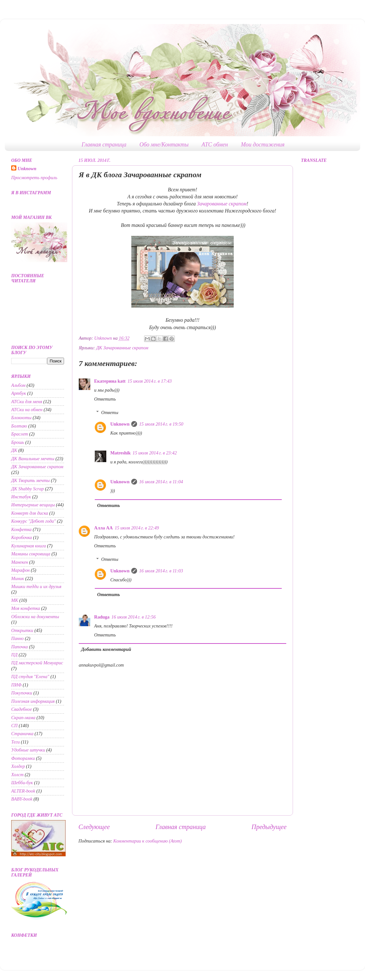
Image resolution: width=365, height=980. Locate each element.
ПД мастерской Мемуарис (37, 663)
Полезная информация (33, 701)
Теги (16, 742)
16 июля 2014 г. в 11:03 (161, 571)
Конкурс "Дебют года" (33, 521)
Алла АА (103, 528)
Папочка (20, 647)
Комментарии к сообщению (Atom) (148, 841)
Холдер (18, 766)
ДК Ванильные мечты (33, 459)
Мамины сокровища (31, 554)
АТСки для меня (27, 402)
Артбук (19, 393)
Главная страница (104, 145)
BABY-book (22, 799)
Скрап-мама (23, 718)
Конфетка (21, 529)
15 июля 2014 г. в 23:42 (155, 453)
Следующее (94, 827)
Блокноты (21, 418)
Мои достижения (263, 145)
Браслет (20, 434)
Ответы (110, 412)
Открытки (22, 630)
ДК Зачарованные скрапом (122, 348)
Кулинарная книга (28, 546)
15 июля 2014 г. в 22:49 (137, 528)
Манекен (20, 562)
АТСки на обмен (27, 410)
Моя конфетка (26, 608)
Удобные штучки (28, 750)
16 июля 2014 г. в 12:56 (134, 617)
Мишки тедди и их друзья (36, 586)
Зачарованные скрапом (222, 204)
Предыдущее (269, 827)
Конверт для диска (30, 513)
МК (15, 600)
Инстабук (21, 497)
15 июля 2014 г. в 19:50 (161, 424)
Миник (18, 578)
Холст (17, 775)
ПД (14, 655)
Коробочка (22, 537)
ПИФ (16, 685)
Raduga (102, 617)
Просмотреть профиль (34, 178)
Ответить (105, 399)
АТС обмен (215, 145)
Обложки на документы (35, 617)
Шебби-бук (22, 783)
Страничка (22, 734)
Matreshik (120, 453)
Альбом (18, 385)
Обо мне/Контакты (164, 145)
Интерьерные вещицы (33, 505)
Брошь (18, 442)
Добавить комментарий (106, 649)
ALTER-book (23, 791)
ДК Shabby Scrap (28, 489)
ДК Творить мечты (30, 480)
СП (14, 726)
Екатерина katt (110, 381)
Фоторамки (23, 758)
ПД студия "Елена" (30, 677)
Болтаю (19, 426)
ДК (14, 450)
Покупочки (22, 693)
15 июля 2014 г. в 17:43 (150, 381)
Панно (17, 638)
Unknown (120, 424)
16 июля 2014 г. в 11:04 (161, 482)
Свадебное (22, 709)
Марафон (20, 570)
